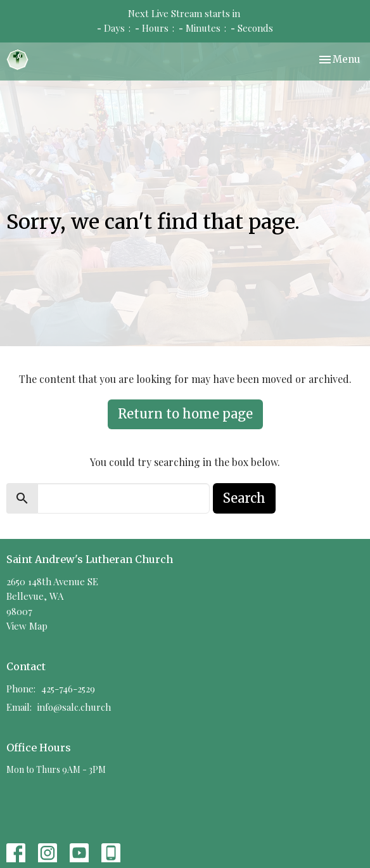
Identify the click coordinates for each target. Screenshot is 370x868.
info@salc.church (74, 707)
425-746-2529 (68, 689)
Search (244, 498)
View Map (27, 626)
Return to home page (185, 414)
